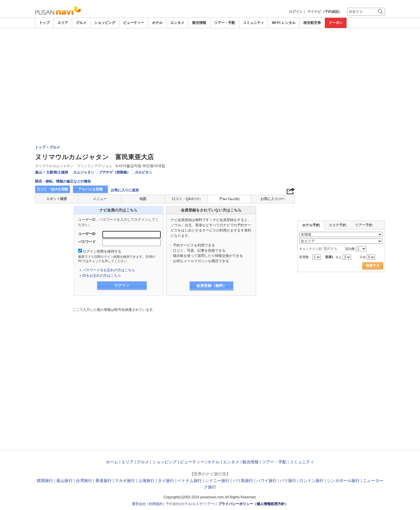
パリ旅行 (288, 481)
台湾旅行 (84, 481)
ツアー (209, 504)
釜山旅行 (64, 481)
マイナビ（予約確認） (325, 12)
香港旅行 (104, 481)
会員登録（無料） (211, 286)
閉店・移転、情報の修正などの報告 (63, 181)
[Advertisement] (210, 44)
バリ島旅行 (243, 481)
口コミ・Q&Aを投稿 (52, 189)
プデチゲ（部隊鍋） (115, 172)
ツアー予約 (364, 225)
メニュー (100, 199)
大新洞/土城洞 (57, 172)
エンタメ (177, 23)
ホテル (157, 23)
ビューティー (134, 23)
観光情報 (199, 23)
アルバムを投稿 (90, 189)
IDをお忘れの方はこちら (102, 276)
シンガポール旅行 (343, 481)
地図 (143, 199)
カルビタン (143, 172)
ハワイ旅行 (267, 481)
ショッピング (105, 23)
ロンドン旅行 (311, 481)
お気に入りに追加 (125, 190)
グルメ (81, 23)
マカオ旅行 (125, 481)
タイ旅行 (166, 481)
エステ (197, 504)
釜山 (38, 172)
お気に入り (273, 199)
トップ (44, 23)
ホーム (112, 462)
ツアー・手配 (225, 23)
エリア (63, 23)
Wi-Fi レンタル (284, 23)
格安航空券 (312, 23)
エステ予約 (337, 225)
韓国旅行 (45, 481)
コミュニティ (253, 23)
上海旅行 (146, 481)
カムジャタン (84, 172)
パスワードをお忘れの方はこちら (109, 270)
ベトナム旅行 (190, 481)
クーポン (336, 23)
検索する (373, 266)
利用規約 (156, 504)
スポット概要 (57, 199)
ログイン (296, 12)
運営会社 (139, 504)
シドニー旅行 (217, 481)
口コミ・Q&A (186, 199)
